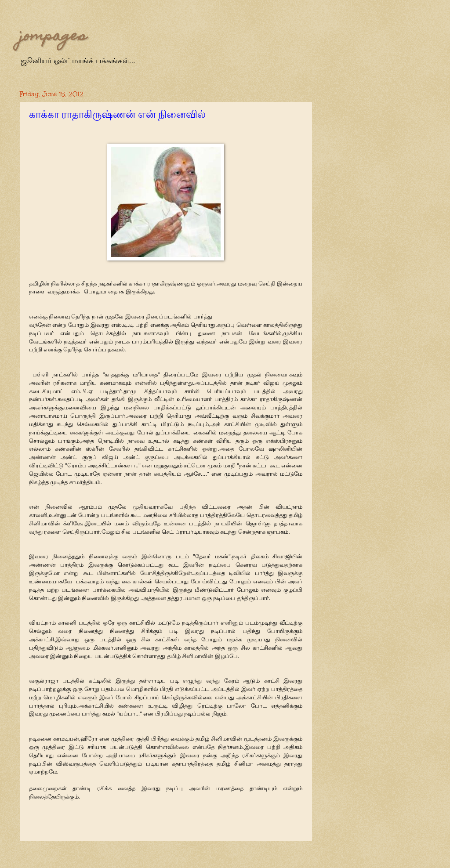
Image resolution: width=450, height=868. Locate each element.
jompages (53, 37)
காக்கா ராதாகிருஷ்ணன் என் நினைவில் (117, 114)
